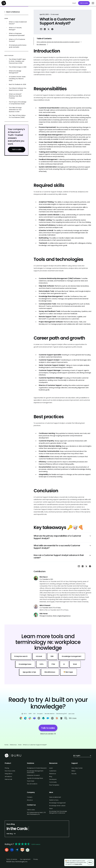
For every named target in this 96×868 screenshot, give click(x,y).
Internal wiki (8, 779)
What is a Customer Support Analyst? (35, 745)
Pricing (7, 768)
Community (53, 782)
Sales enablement (55, 797)
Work (20, 745)
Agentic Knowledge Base (35, 778)
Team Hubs (31, 781)
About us (30, 800)
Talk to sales (84, 3)
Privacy (36, 859)
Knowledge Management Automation (35, 772)
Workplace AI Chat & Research (37, 768)
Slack (51, 808)
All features (8, 777)
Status (73, 771)
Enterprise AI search (33, 775)
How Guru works (10, 771)
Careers (30, 797)
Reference (13, 745)
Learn (51, 768)
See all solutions (32, 784)
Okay (90, 862)
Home (6, 745)
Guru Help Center (77, 768)
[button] (93, 3)
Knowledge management (57, 803)
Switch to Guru (54, 800)
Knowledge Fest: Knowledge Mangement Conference (58, 812)
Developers (53, 779)
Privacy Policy (78, 864)
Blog (51, 777)
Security (74, 774)
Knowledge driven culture (57, 806)
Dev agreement (25, 859)
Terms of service (12, 859)
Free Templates (54, 785)
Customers (53, 771)
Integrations (9, 774)
